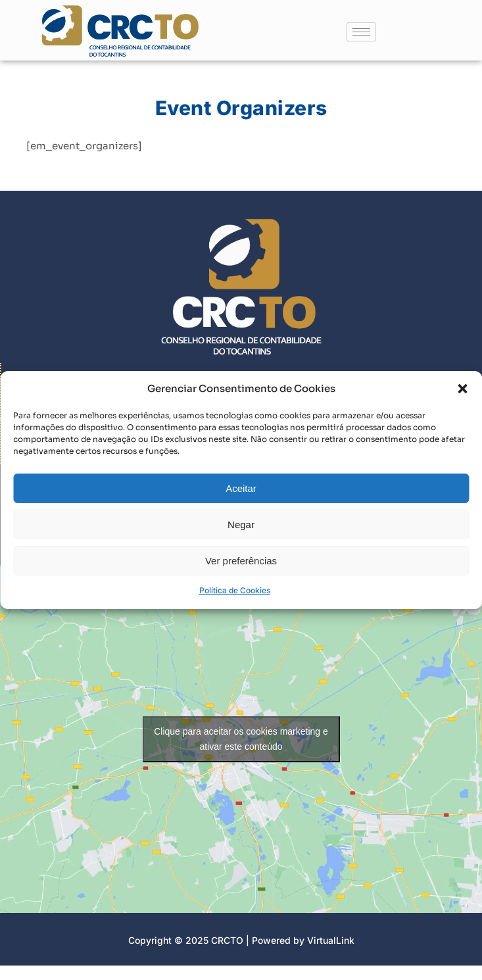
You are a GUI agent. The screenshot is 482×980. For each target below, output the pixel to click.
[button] (462, 399)
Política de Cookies (235, 601)
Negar (241, 534)
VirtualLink (331, 940)
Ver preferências (241, 571)
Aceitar (241, 498)
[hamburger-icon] (361, 32)
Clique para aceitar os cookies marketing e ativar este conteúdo (241, 739)
